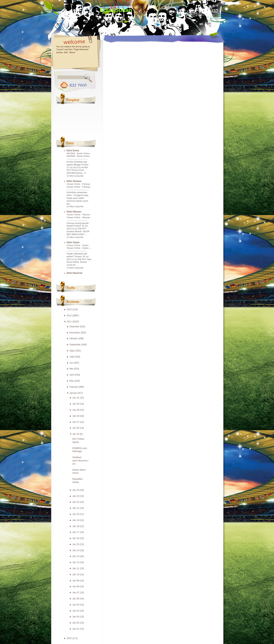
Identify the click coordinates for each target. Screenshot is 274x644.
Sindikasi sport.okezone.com (80, 461)
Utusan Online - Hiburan (78, 215)
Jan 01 (76, 629)
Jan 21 (76, 508)
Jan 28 (76, 416)
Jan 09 (76, 581)
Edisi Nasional (74, 273)
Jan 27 (76, 422)
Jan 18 (76, 526)
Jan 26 (76, 428)
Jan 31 (76, 398)
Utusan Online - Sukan (78, 245)
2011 (69, 322)
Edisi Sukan (116, 10)
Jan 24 (76, 490)
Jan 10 (76, 575)
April (72, 375)
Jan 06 (76, 599)
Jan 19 (76, 520)
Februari (74, 387)
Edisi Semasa (74, 181)
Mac (72, 381)
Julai (72, 357)
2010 (69, 638)
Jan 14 (76, 550)
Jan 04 (76, 611)
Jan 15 (76, 544)
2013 (69, 309)
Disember (74, 327)
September (75, 345)
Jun (71, 363)
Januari (73, 393)
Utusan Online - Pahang (78, 184)
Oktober (74, 339)
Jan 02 (76, 623)
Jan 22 (76, 502)
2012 (69, 316)
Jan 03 (76, 617)
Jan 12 (76, 562)
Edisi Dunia (73, 151)
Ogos (72, 351)
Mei (71, 369)
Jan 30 (76, 404)
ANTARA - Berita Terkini (78, 153)
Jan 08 (76, 586)
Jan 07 (76, 593)
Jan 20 (76, 514)
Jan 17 (76, 532)
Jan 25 (76, 434)
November (75, 333)
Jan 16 (76, 538)
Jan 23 (76, 496)
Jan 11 (76, 568)
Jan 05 (76, 605)
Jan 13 (76, 556)
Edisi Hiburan (74, 212)
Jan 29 (76, 410)
